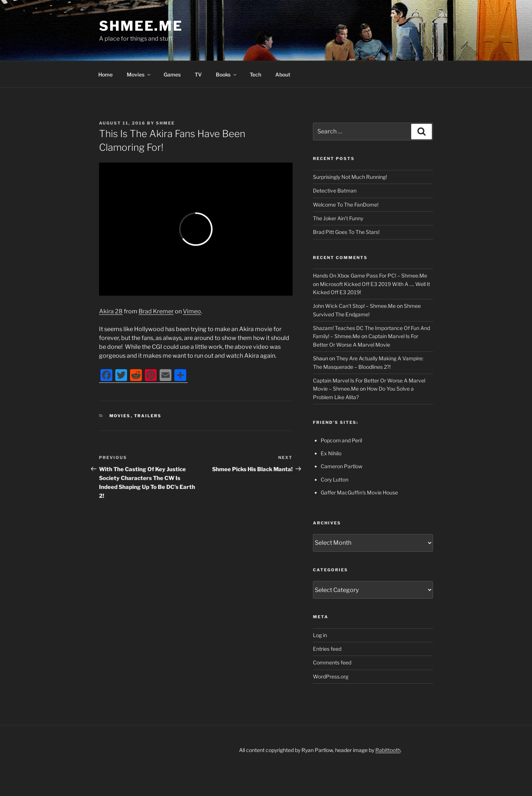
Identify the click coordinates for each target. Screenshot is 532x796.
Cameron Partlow (342, 466)
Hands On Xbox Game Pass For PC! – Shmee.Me (370, 275)
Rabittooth (388, 750)
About (283, 74)
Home (105, 74)
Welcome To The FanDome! (346, 205)
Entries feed (327, 649)
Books (227, 74)
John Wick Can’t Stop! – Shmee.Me (354, 306)
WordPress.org (331, 676)
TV (198, 74)
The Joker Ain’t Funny (338, 218)
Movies (139, 74)
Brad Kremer (156, 311)
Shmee (165, 123)
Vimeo (192, 311)
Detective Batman (335, 191)
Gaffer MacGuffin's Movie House (359, 492)
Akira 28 (111, 311)
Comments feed (332, 662)
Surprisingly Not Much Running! (350, 177)
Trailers (148, 416)
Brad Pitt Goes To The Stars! (346, 232)
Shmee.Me (141, 26)
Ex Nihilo (331, 453)
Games (172, 74)
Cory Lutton (335, 479)
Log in (320, 635)
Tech (255, 74)
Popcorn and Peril (341, 440)
